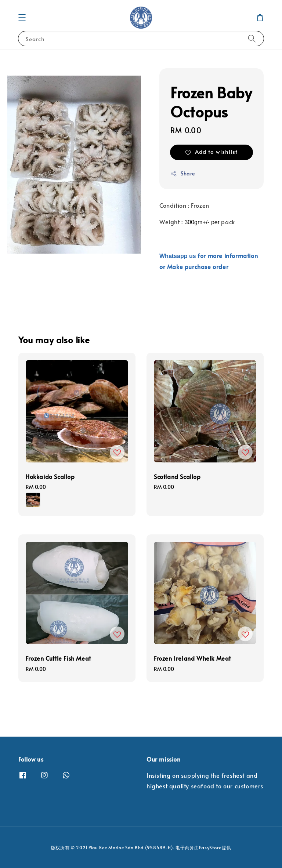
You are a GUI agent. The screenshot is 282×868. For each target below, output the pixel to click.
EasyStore (210, 847)
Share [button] (183, 173)
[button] (22, 18)
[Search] (252, 38)
